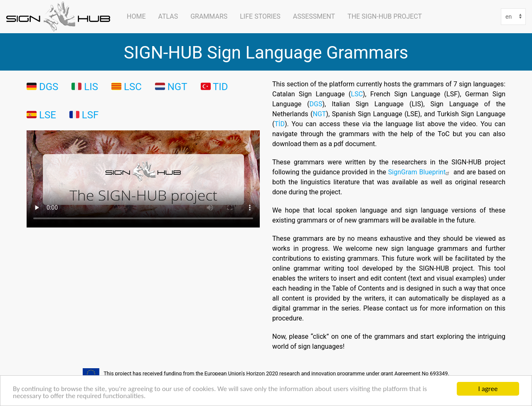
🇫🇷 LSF (84, 115)
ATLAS (168, 16)
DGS (316, 104)
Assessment (314, 16)
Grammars (209, 16)
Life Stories (260, 16)
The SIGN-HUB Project (385, 16)
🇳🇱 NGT (171, 86)
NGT (319, 114)
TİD (279, 124)
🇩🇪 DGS (42, 86)
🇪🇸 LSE (41, 115)
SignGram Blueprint (420, 172)
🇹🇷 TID (214, 86)
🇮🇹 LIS (85, 86)
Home (136, 16)
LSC (133, 86)
